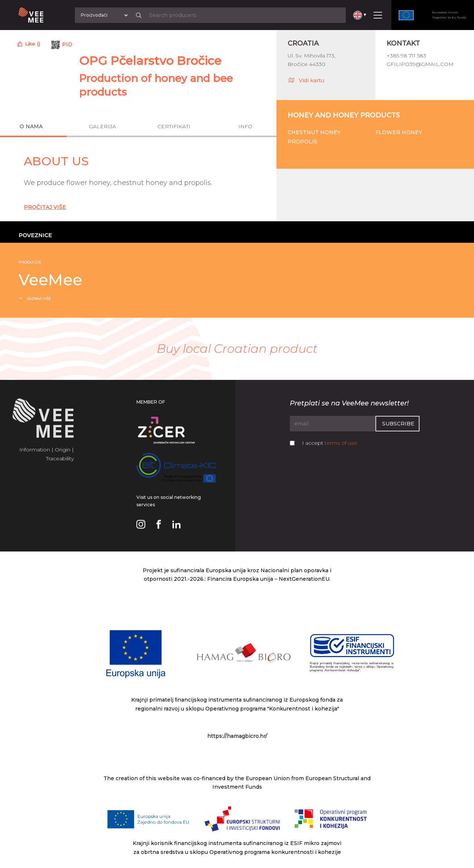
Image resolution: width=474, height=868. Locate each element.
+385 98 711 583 (406, 56)
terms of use (341, 443)
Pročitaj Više (45, 207)
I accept (330, 443)
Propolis (302, 142)
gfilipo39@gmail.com (420, 64)
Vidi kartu (306, 80)
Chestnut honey (314, 132)
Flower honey (399, 132)
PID (67, 44)
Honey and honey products (344, 115)
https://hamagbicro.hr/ (237, 736)
